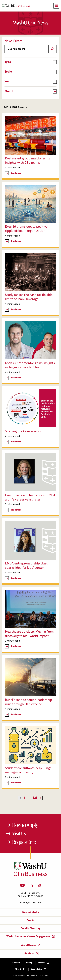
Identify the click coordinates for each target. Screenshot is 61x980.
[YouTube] (22, 886)
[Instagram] (39, 886)
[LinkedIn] (31, 886)
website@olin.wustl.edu (30, 903)
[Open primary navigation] (56, 6)
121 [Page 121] (35, 798)
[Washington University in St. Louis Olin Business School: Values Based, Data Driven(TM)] (30, 875)
